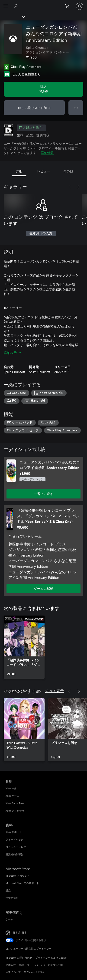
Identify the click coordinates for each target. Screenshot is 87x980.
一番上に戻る (44, 494)
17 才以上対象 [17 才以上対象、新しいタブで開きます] (31, 128)
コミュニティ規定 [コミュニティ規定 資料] (16, 847)
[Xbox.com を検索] (16, 6)
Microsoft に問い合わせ (19, 958)
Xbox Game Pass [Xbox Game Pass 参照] (15, 803)
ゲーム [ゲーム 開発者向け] (9, 919)
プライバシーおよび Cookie (51, 958)
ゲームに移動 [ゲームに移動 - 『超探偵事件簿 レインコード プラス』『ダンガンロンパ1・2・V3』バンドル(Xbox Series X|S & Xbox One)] (44, 588)
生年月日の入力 (41, 233)
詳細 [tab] (19, 171)
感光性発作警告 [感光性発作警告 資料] (14, 854)
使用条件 (11, 965)
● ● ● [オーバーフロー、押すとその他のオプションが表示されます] (76, 108)
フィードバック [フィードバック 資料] (14, 839)
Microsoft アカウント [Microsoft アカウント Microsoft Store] (18, 876)
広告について (13, 972)
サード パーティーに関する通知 (45, 965)
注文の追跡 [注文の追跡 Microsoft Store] (12, 898)
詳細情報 (47, 153)
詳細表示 (13, 353)
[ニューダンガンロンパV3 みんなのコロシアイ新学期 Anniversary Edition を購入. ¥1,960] (43, 89)
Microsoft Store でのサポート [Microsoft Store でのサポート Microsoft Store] (22, 883)
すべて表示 (55, 691)
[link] (24, 647)
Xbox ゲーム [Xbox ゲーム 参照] (12, 796)
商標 (21, 965)
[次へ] (79, 187)
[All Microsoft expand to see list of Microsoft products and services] (6, 6)
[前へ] (69, 187)
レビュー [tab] (44, 171)
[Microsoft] (43, 3)
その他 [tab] (68, 171)
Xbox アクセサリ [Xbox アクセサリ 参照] (15, 811)
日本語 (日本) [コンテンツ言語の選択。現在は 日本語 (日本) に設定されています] (20, 932)
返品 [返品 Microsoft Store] (8, 890)
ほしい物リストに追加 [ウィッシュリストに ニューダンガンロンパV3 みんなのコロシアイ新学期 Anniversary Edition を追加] (34, 108)
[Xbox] (12, 16)
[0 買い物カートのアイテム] (68, 6)
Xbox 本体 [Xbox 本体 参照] (11, 788)
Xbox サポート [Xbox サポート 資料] (14, 832)
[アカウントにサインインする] (80, 6)
